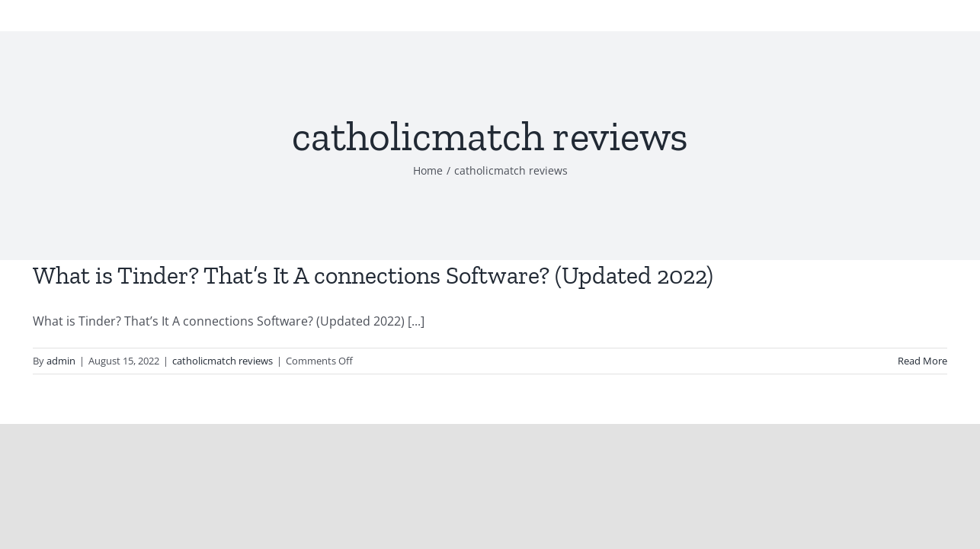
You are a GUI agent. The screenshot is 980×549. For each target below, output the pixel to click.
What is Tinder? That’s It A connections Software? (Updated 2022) (373, 275)
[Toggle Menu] (945, 23)
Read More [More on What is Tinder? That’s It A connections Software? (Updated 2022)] (922, 361)
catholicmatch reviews (223, 361)
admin (61, 361)
